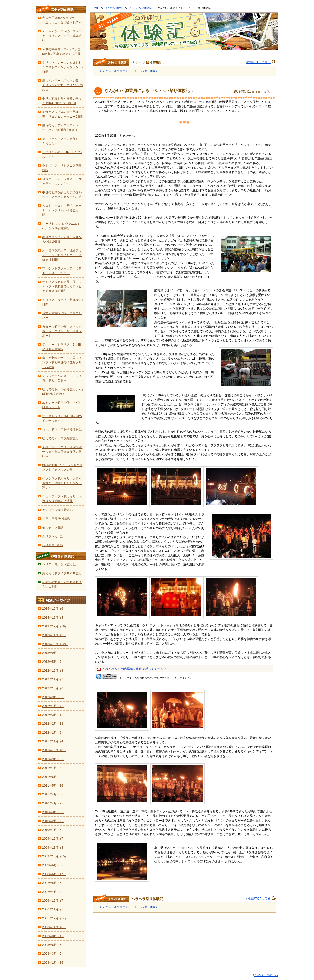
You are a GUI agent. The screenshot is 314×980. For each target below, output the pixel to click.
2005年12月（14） (55, 918)
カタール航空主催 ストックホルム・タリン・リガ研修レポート (62, 331)
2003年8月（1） (53, 936)
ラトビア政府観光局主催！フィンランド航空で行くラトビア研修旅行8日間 (62, 286)
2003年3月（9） (53, 954)
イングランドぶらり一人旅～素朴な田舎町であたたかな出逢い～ (62, 483)
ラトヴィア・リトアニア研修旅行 (62, 168)
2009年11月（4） (54, 848)
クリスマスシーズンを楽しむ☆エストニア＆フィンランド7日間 (63, 67)
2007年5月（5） (53, 883)
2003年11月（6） (54, 927)
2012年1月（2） (53, 733)
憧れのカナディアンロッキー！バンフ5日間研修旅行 (60, 128)
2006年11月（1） (54, 909)
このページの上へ (266, 975)
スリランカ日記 (53, 536)
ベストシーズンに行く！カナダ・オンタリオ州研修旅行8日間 (63, 210)
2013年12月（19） (55, 626)
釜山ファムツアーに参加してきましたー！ (62, 141)
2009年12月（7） (54, 839)
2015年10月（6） (54, 609)
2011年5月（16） (54, 786)
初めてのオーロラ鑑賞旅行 (60, 438)
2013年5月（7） (53, 662)
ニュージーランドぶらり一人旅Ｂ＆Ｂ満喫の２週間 (62, 499)
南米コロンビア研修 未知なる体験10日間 (62, 239)
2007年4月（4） (53, 892)
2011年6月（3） (53, 777)
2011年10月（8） (54, 750)
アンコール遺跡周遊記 (57, 510)
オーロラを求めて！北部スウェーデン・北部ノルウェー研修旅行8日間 (62, 255)
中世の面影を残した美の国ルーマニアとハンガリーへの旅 (62, 195)
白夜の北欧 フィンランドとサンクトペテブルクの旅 (62, 467)
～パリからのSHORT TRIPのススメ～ (62, 154)
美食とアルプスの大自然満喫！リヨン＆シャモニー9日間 (63, 114)
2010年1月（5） (53, 830)
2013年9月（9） (53, 653)
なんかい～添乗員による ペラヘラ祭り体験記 (129, 71)
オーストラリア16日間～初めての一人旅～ (62, 418)
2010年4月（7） (53, 803)
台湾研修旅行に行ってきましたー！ (62, 315)
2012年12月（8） (54, 671)
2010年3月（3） (53, 812)
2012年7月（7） (53, 706)
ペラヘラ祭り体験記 (140, 8)
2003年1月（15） (54, 963)
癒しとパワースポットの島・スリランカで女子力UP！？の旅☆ (63, 85)
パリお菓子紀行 (53, 545)
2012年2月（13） (54, 724)
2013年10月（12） (55, 644)
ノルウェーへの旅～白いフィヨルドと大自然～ (62, 378)
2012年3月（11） (54, 715)
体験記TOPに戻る (258, 62)
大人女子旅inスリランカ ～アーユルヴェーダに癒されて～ (62, 20)
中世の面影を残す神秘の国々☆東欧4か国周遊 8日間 (62, 101)
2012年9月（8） (53, 697)
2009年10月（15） (55, 856)
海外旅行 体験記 (114, 8)
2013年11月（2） (54, 635)
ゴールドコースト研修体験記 (62, 429)
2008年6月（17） (54, 874)
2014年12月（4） (54, 618)
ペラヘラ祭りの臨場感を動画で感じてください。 (136, 669)
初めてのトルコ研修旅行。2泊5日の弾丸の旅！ (63, 392)
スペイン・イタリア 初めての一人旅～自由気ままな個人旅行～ (62, 452)
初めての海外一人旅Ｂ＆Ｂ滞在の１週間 (62, 584)
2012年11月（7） (54, 679)
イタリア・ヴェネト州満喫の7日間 (63, 302)
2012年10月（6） (54, 688)
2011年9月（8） (53, 759)
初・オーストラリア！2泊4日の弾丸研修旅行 (62, 347)
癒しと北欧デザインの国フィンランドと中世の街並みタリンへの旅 (62, 362)
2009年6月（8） (53, 865)
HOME (95, 8)
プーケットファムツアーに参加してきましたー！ (62, 271)
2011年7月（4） (53, 768)
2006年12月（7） (54, 901)
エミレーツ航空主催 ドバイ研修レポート (62, 405)
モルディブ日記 (53, 528)
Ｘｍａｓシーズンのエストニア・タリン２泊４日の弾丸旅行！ (62, 36)
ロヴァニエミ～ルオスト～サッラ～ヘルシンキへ (62, 181)
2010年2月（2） (53, 821)
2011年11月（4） (54, 741)
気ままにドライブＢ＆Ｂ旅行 (62, 573)
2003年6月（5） (53, 945)
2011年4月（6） (53, 794)
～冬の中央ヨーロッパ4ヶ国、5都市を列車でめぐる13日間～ (63, 52)
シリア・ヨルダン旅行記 (59, 564)
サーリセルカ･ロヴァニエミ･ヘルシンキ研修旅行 (62, 226)
